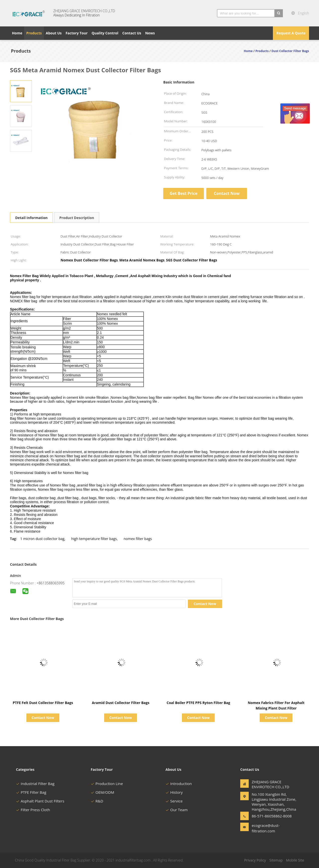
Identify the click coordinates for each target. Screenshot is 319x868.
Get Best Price (184, 193)
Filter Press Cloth (33, 810)
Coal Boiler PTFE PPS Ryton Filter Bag (198, 703)
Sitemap (276, 860)
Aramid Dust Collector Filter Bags (121, 703)
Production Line (107, 784)
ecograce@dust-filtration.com (266, 828)
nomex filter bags (138, 539)
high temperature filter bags (94, 539)
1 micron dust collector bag (42, 539)
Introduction (179, 784)
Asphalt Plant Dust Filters (40, 801)
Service (174, 801)
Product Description (77, 218)
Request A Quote (291, 33)
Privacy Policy (255, 860)
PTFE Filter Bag (31, 792)
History (174, 792)
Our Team (177, 810)
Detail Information (31, 218)
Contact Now (227, 193)
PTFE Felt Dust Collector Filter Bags (43, 703)
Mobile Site (295, 860)
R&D (97, 801)
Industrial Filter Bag (35, 784)
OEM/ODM (102, 792)
